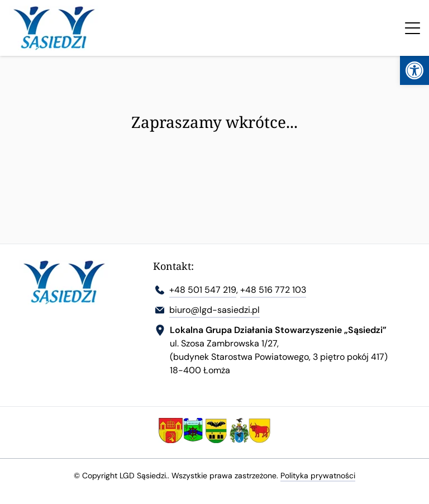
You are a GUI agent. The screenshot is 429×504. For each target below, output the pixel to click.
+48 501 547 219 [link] (203, 290)
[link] (414, 70)
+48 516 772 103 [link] (273, 290)
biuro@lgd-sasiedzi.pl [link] (214, 310)
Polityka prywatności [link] (318, 476)
